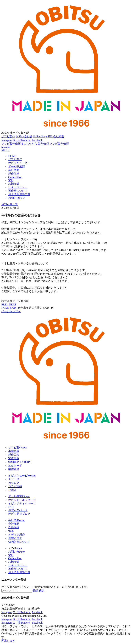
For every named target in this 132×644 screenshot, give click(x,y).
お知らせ (14, 183)
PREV (5, 304)
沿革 (11, 531)
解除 (41, 591)
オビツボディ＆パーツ (22, 503)
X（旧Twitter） (22, 140)
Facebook (37, 140)
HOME (12, 156)
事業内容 (14, 451)
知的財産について (19, 542)
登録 (35, 591)
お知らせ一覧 (10, 204)
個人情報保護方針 (19, 194)
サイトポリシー (18, 187)
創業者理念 (15, 538)
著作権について (18, 191)
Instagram (7, 140)
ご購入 (12, 490)
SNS (50, 136)
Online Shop (40, 136)
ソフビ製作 (8, 136)
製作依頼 (14, 174)
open (25, 448)
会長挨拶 (14, 527)
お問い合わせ (24, 136)
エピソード (15, 466)
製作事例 (14, 458)
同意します (8, 641)
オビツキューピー (19, 163)
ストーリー (15, 479)
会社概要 (59, 136)
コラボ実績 (15, 486)
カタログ (14, 483)
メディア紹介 (16, 535)
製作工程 (14, 455)
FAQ (11, 507)
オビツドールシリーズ (22, 500)
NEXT (13, 304)
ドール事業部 (16, 166)
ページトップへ (11, 311)
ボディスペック (18, 510)
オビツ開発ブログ (19, 514)
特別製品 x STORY (20, 462)
